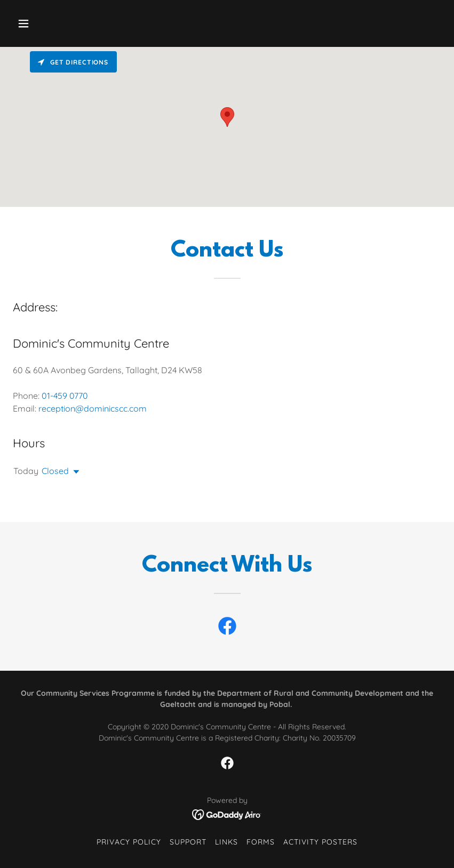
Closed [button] (55, 471)
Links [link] (226, 842)
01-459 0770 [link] (65, 396)
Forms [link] (261, 842)
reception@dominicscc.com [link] (93, 408)
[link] (227, 628)
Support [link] (188, 842)
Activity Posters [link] (320, 842)
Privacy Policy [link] (129, 842)
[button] (62, 23)
